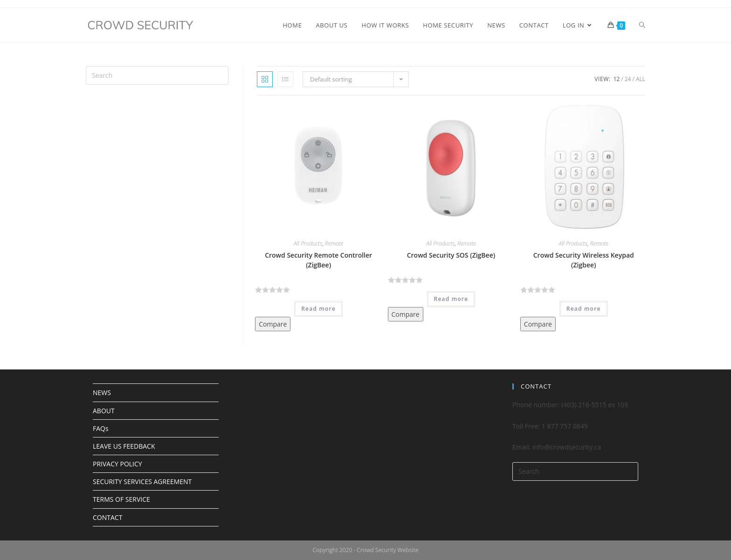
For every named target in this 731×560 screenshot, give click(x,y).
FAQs (101, 428)
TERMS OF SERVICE (121, 499)
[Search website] (642, 25)
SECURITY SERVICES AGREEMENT (142, 481)
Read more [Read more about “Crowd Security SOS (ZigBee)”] (451, 299)
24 (628, 79)
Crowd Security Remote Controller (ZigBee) (318, 260)
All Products (308, 243)
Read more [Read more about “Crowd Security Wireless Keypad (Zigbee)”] (584, 309)
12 (617, 79)
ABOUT (104, 411)
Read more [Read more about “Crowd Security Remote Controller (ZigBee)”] (318, 309)
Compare (273, 324)
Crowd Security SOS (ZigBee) (451, 255)
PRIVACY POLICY (117, 464)
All (641, 79)
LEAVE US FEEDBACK (124, 446)
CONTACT (107, 517)
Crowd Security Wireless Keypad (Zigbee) (584, 260)
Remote (334, 243)
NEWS (102, 393)
